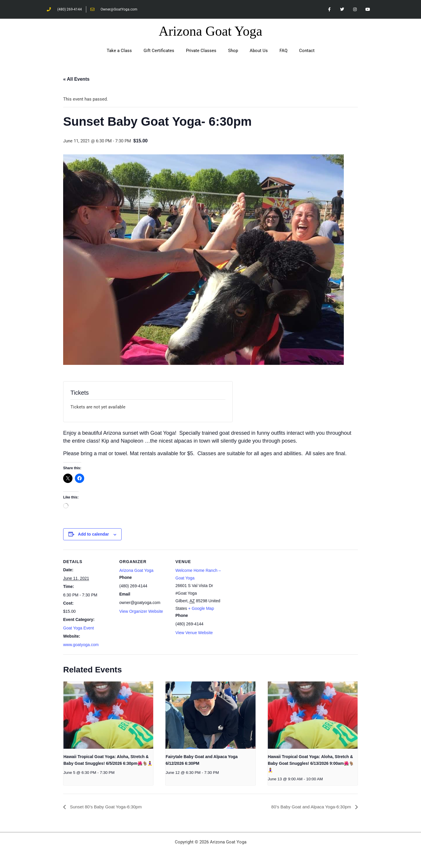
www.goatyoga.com (81, 645)
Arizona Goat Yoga (210, 31)
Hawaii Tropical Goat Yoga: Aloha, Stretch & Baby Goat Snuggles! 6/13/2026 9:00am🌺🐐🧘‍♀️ (311, 763)
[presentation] (108, 715)
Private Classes (201, 51)
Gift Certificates (159, 51)
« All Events (76, 79)
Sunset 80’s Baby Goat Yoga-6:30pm (108, 807)
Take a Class (119, 51)
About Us (259, 51)
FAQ (283, 51)
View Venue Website (194, 633)
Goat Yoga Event (78, 628)
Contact (307, 51)
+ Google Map (201, 609)
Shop (233, 51)
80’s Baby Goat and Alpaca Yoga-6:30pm (309, 807)
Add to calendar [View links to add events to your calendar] (94, 534)
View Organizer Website (141, 612)
